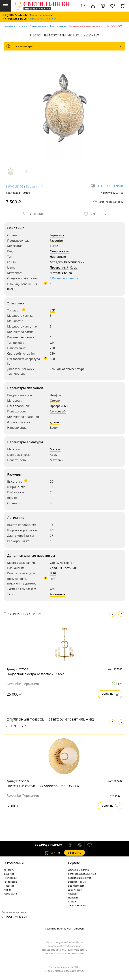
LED (53, 310)
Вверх (54, 428)
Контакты (9, 870)
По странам (10, 878)
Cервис (74, 863)
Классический (74, 262)
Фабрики (9, 874)
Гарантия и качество (80, 878)
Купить (110, 694)
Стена (54, 563)
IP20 (53, 573)
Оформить (74, 853)
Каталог (22, 26)
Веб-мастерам (76, 886)
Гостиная (70, 568)
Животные (57, 594)
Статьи (72, 902)
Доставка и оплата (78, 870)
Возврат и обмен (78, 882)
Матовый (57, 460)
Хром (74, 267)
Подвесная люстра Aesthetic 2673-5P (35, 674)
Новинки (9, 886)
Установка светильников (82, 874)
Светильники (39, 26)
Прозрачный (59, 267)
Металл (55, 273)
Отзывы (73, 894)
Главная (9, 26)
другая (55, 422)
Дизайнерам (75, 890)
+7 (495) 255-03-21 (15, 19)
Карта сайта (10, 894)
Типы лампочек (77, 906)
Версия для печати (107, 186)
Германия (34, 186)
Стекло (67, 273)
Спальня (56, 568)
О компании (14, 863)
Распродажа (10, 882)
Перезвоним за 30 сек (43, 19)
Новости (73, 898)
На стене (66, 563)
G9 (52, 343)
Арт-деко (56, 262)
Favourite (15, 186)
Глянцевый (58, 411)
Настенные (58, 26)
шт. (50, 853)
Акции (7, 890)
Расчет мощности (65, 278)
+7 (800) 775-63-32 (15, 15)
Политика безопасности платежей (64, 929)
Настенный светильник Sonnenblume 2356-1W (43, 786)
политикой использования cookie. (65, 953)
